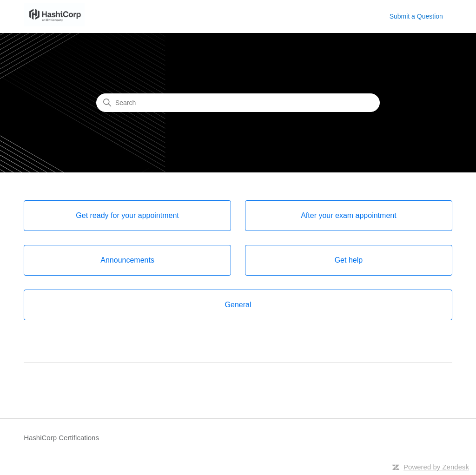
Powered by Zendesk (436, 467)
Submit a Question (416, 16)
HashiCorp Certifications (61, 438)
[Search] (238, 103)
